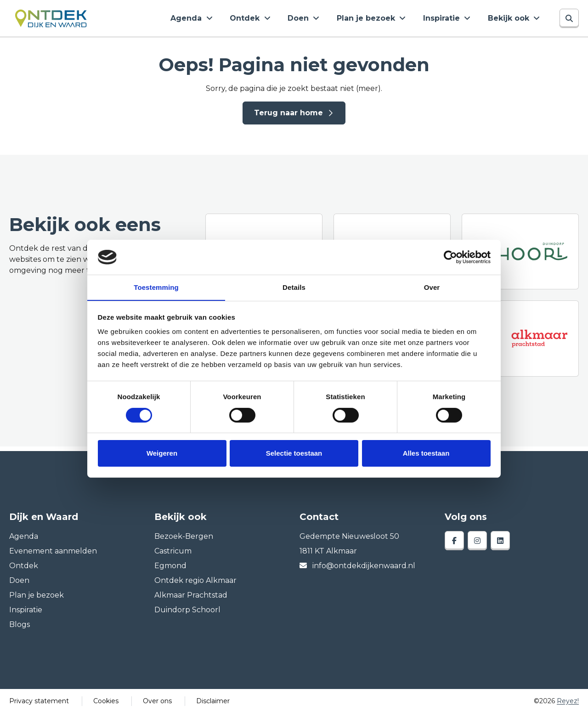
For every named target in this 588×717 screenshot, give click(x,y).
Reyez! (568, 705)
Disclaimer (213, 705)
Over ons (157, 705)
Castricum (173, 555)
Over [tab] (432, 287)
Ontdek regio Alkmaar (195, 584)
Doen (317, 20)
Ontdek (269, 20)
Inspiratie (450, 20)
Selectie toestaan (294, 454)
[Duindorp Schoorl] (520, 255)
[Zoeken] (569, 20)
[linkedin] (500, 544)
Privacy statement (39, 705)
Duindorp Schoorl (187, 613)
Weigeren (162, 454)
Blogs (20, 628)
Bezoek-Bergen (184, 540)
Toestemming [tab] (156, 287)
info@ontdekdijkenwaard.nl (357, 569)
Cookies (106, 705)
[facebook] (454, 544)
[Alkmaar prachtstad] (520, 342)
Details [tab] (294, 287)
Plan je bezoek (380, 20)
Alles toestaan (426, 454)
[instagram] (477, 544)
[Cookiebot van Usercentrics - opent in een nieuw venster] (450, 257)
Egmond (170, 569)
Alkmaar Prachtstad (191, 599)
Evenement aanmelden (53, 555)
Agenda (215, 20)
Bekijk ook (512, 20)
